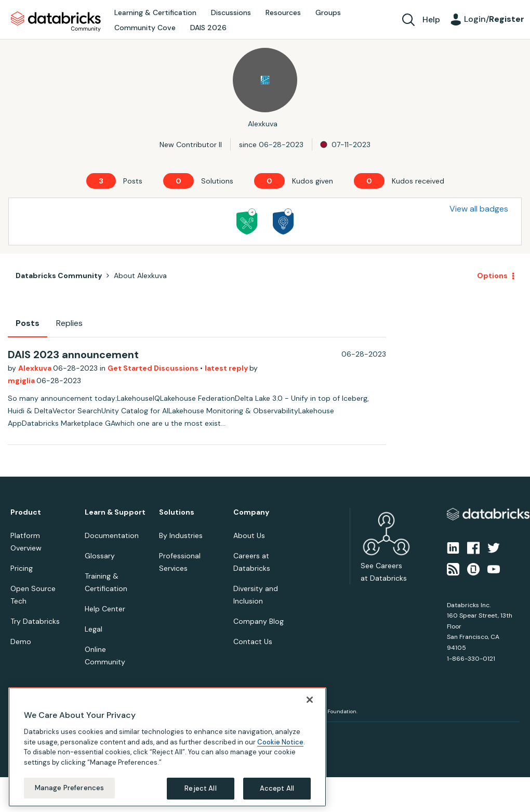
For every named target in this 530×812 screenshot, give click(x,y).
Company (251, 512)
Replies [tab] (69, 323)
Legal (94, 629)
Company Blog (259, 621)
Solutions (177, 512)
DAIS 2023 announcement (73, 355)
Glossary (100, 556)
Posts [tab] (28, 323)
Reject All (200, 788)
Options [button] (492, 276)
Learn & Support (115, 512)
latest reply (227, 368)
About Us (249, 535)
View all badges (479, 209)
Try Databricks (35, 621)
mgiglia (22, 381)
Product (26, 512)
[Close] (310, 700)
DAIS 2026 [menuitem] (208, 28)
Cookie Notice (280, 742)
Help (431, 19)
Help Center (105, 609)
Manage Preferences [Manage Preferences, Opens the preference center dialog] (69, 788)
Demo (21, 641)
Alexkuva (36, 368)
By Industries (181, 535)
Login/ (494, 19)
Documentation (112, 535)
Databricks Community (56, 22)
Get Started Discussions (154, 368)
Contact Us (253, 641)
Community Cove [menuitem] (145, 28)
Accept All (277, 788)
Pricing (22, 568)
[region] (167, 747)
